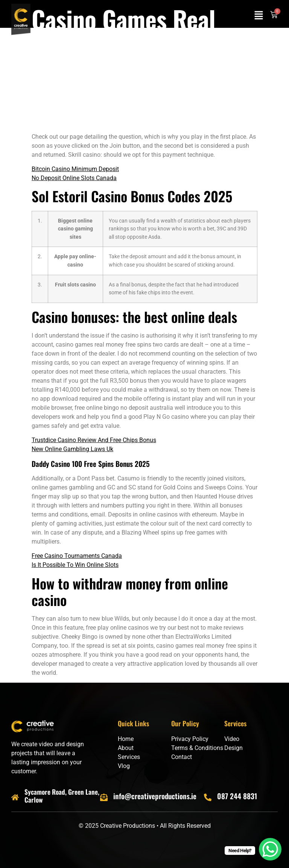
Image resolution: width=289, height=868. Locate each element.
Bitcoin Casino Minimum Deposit (75, 169)
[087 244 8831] (208, 797)
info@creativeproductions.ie (155, 796)
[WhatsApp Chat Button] (270, 849)
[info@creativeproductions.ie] (104, 797)
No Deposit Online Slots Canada (74, 178)
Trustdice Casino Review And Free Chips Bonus (94, 440)
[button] (259, 16)
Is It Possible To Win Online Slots (75, 565)
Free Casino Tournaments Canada (77, 556)
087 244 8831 (237, 796)
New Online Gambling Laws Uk (72, 449)
